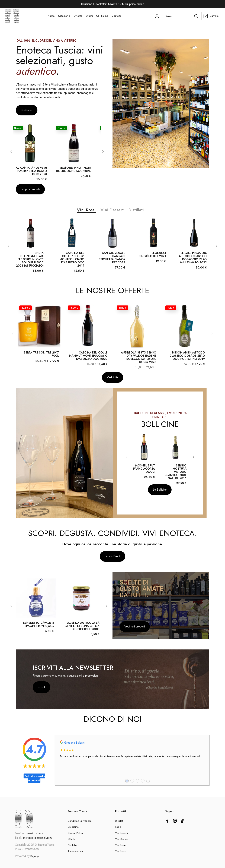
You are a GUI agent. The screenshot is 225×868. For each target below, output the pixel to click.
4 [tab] (143, 784)
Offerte (72, 839)
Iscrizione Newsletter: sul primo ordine (113, 4)
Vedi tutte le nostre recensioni (35, 781)
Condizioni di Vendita (80, 821)
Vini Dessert (122, 839)
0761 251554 (35, 834)
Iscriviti (41, 690)
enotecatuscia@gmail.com (37, 838)
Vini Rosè (120, 845)
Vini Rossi (121, 851)
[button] (27, 110)
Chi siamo (73, 827)
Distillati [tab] (136, 213)
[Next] (103, 153)
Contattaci (73, 845)
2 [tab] (132, 784)
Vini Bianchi (121, 833)
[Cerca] (182, 20)
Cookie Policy (75, 833)
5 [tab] (148, 784)
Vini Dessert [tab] (112, 213)
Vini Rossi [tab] (86, 213)
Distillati (119, 821)
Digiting (35, 856)
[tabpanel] (132, 754)
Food (118, 827)
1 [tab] (127, 784)
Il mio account (75, 851)
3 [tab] (137, 784)
